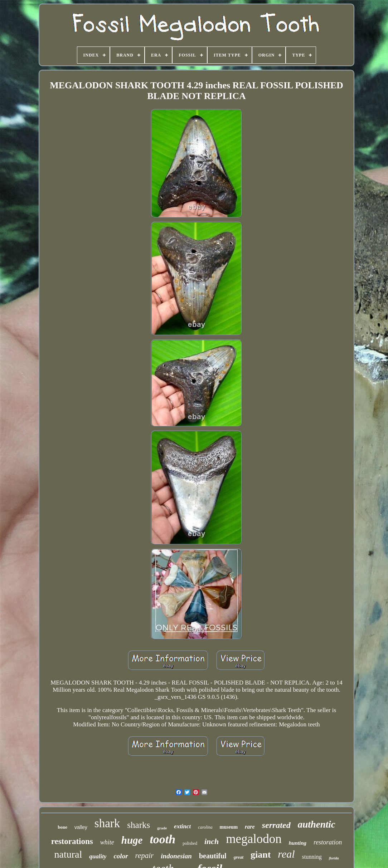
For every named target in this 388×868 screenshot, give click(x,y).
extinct (182, 826)
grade (162, 828)
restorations (72, 841)
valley (81, 827)
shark (107, 823)
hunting (298, 843)
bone (62, 827)
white (107, 842)
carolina (205, 827)
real (286, 854)
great (239, 857)
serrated (276, 825)
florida (334, 858)
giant (261, 855)
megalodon (254, 839)
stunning (312, 857)
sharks (139, 825)
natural (68, 854)
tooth (163, 839)
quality (98, 856)
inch (212, 841)
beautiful (213, 856)
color (121, 856)
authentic (317, 824)
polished (190, 843)
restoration (328, 842)
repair (145, 855)
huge (132, 840)
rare (250, 827)
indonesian (176, 856)
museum (229, 827)
